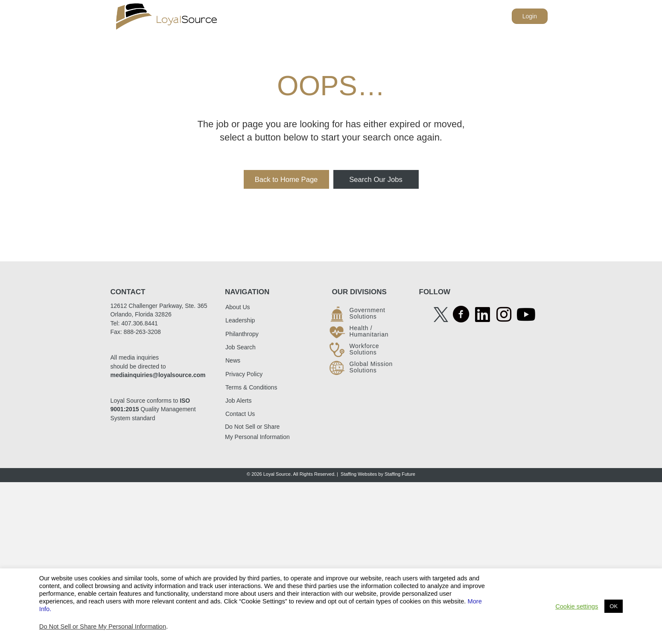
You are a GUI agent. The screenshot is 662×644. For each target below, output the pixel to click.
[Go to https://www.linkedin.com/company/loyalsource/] (482, 315)
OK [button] (614, 606)
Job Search (241, 347)
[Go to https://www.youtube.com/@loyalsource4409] (525, 315)
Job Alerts (238, 401)
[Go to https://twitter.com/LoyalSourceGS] (441, 314)
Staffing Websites (359, 474)
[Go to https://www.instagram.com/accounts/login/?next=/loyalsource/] (504, 315)
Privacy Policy (244, 374)
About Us (238, 307)
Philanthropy (242, 334)
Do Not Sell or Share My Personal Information (103, 626)
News (233, 360)
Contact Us (240, 414)
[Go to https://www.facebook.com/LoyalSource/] (461, 315)
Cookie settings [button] (577, 606)
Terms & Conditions (251, 387)
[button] (286, 180)
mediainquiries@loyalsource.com (158, 375)
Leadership (240, 321)
